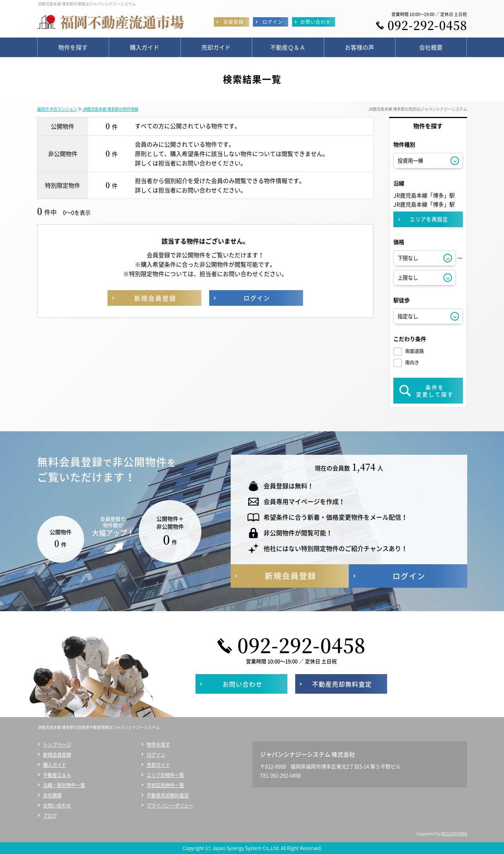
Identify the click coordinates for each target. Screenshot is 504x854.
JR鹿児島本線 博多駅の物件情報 (110, 109)
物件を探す (158, 745)
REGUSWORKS (454, 833)
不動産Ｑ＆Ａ (57, 775)
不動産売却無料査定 (168, 795)
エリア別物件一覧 (165, 775)
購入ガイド (55, 765)
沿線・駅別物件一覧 (64, 785)
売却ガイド (158, 765)
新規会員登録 (57, 755)
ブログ (50, 816)
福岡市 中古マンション (57, 109)
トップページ (57, 745)
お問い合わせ (57, 806)
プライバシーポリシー (170, 806)
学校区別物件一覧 (165, 785)
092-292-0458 (427, 25)
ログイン (156, 755)
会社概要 (52, 795)
